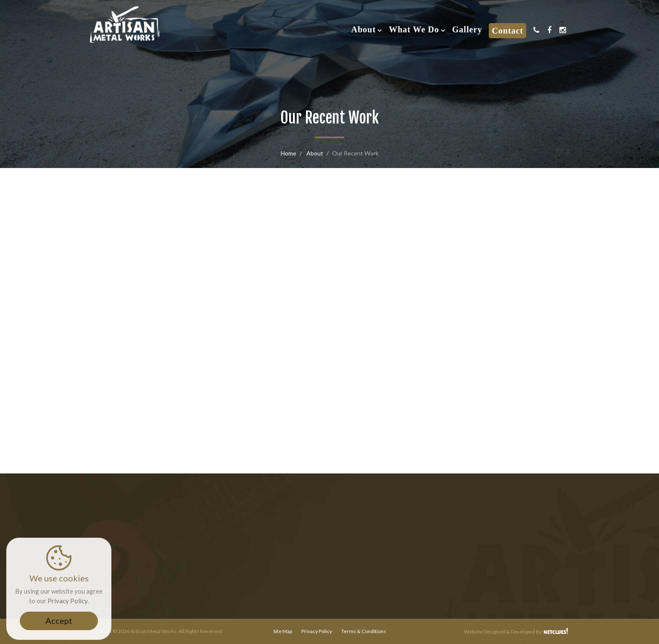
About (364, 29)
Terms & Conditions (364, 631)
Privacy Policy (317, 631)
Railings (166, 304)
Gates (330, 304)
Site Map (283, 631)
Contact (507, 31)
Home (289, 153)
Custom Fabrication (494, 304)
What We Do (414, 29)
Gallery (467, 29)
